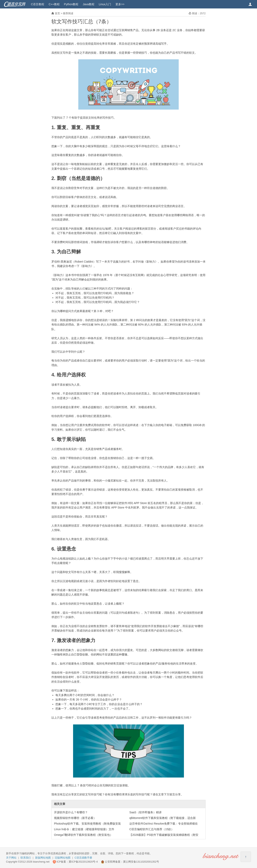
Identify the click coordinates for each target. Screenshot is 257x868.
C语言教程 (38, 4)
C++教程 (54, 4)
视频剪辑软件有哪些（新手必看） (75, 818)
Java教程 (89, 4)
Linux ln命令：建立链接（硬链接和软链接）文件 (84, 829)
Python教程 (71, 4)
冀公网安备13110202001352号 (141, 862)
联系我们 (26, 858)
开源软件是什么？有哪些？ (71, 812)
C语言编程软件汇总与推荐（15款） (152, 829)
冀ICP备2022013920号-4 (83, 862)
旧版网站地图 (63, 858)
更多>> (120, 4)
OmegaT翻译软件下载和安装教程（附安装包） (83, 835)
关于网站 (11, 858)
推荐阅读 (68, 13)
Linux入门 (105, 4)
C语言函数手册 (83, 858)
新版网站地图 (43, 858)
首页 (57, 13)
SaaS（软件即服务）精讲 (145, 812)
